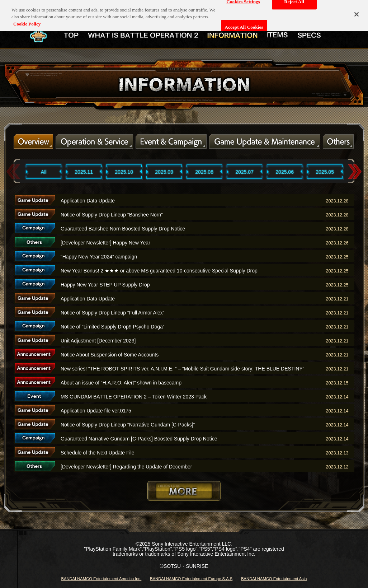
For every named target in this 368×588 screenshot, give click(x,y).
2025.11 (84, 172)
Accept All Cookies (244, 24)
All (44, 172)
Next (355, 172)
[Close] (357, 11)
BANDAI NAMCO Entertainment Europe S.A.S (191, 579)
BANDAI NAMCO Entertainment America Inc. (101, 579)
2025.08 (204, 172)
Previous (13, 172)
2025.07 (244, 172)
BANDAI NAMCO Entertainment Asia (274, 579)
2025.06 (285, 172)
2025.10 (124, 172)
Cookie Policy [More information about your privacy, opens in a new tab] (27, 20)
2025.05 (325, 172)
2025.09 (164, 172)
